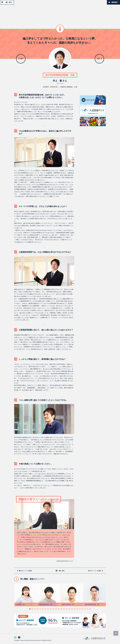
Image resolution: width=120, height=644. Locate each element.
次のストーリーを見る (95, 571)
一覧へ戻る (8, 2)
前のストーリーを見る (25, 571)
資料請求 (114, 2)
